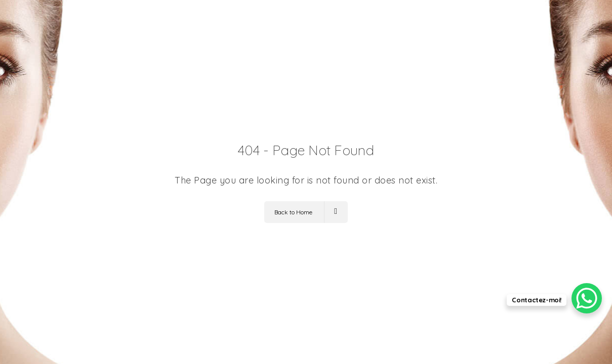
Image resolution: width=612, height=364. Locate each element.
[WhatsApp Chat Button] (587, 298)
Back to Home (306, 212)
